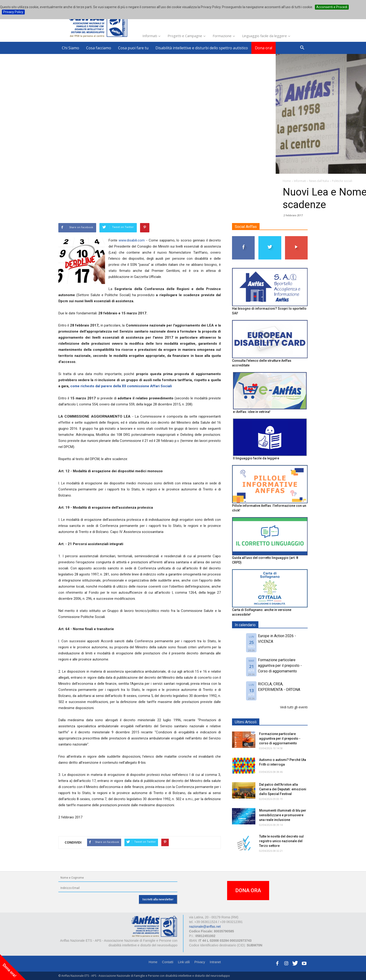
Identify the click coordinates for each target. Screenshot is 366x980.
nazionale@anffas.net (205, 927)
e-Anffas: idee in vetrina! (252, 412)
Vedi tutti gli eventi (294, 707)
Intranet (215, 962)
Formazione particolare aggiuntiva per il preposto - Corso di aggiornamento (280, 666)
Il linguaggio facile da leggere (256, 458)
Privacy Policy (13, 12)
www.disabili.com (132, 240)
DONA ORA (248, 890)
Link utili (184, 962)
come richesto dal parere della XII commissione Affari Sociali (121, 386)
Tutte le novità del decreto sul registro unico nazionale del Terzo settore (281, 841)
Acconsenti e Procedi (332, 7)
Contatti (168, 962)
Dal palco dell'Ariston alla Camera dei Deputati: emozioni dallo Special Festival (283, 789)
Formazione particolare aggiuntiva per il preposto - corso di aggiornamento (280, 739)
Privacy (200, 962)
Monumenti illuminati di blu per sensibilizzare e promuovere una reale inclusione (283, 815)
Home (153, 962)
